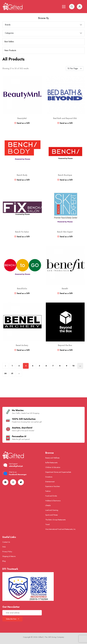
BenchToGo (22, 289)
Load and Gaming (52, 510)
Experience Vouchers (53, 486)
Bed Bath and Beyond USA (65, 118)
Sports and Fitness (51, 515)
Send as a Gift (22, 123)
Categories (9, 33)
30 (5, 373)
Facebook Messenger (18, 474)
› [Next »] (19, 373)
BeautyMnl (22, 118)
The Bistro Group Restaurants (55, 520)
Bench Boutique (65, 175)
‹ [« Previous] (5, 366)
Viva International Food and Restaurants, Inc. (61, 529)
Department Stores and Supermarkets (58, 472)
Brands (8, 25)
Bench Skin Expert (65, 232)
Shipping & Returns (9, 556)
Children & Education (53, 467)
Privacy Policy (7, 552)
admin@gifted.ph (16, 466)
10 (73, 366)
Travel (47, 524)
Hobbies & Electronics (53, 501)
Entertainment (50, 482)
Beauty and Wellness (52, 458)
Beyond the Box (65, 345)
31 (12, 373)
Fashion (48, 491)
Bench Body (22, 175)
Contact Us (6, 542)
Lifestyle (48, 505)
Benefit (65, 289)
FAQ (4, 547)
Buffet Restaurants (51, 463)
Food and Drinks (51, 496)
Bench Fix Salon (22, 232)
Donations (49, 477)
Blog (4, 561)
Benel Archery (22, 345)
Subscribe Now (12, 619)
